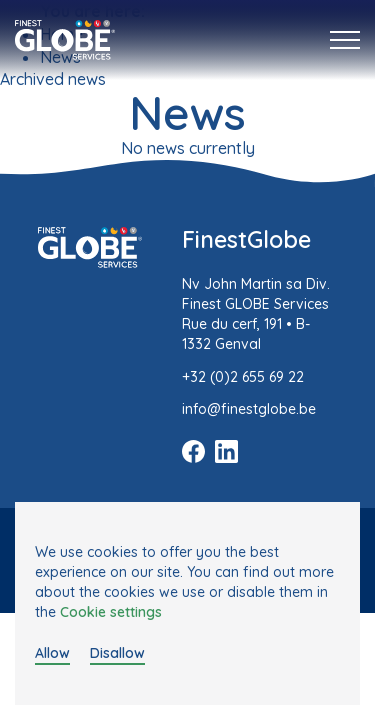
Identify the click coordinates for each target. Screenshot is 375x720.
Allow (52, 653)
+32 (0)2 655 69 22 (243, 377)
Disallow (117, 653)
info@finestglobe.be (249, 409)
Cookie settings (111, 612)
